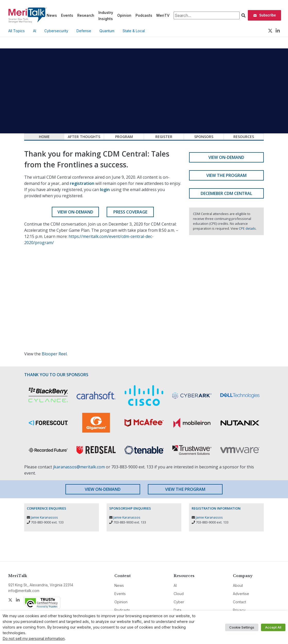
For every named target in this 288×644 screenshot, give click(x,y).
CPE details (247, 228)
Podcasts (144, 15)
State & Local (134, 31)
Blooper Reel (54, 354)
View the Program (226, 175)
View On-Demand (75, 212)
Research (86, 15)
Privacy (239, 610)
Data (177, 610)
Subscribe (264, 15)
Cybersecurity (56, 31)
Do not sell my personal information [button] (34, 639)
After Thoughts (84, 137)
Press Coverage (130, 212)
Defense (84, 31)
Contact (239, 602)
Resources (244, 137)
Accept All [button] (273, 627)
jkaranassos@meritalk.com (79, 467)
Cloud (179, 594)
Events (67, 15)
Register (164, 137)
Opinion (124, 15)
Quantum (107, 31)
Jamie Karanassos (44, 517)
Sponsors (204, 137)
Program (124, 137)
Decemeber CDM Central (226, 193)
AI (35, 31)
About (238, 585)
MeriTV (163, 15)
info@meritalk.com (24, 591)
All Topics (16, 31)
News (52, 15)
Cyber (179, 602)
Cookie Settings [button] (242, 627)
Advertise (241, 594)
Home (44, 137)
